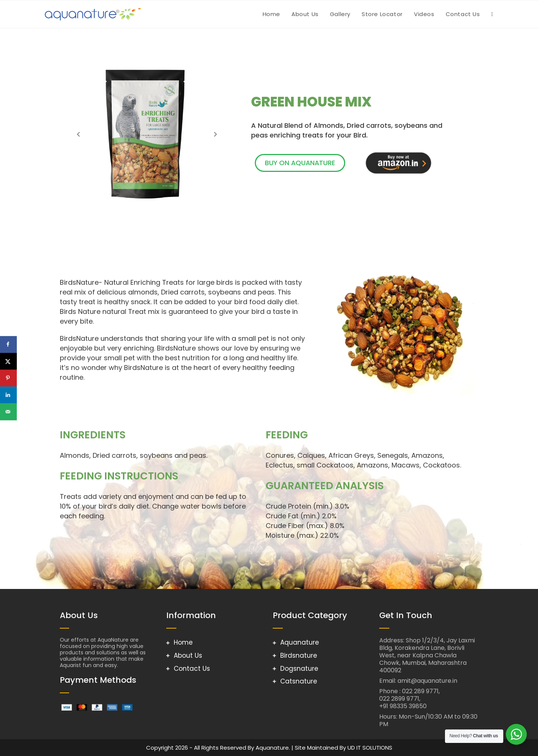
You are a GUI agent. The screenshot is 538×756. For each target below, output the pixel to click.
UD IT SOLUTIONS (370, 748)
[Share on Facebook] (8, 344)
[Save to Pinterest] (8, 378)
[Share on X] (8, 361)
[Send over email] (8, 412)
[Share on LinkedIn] (8, 395)
